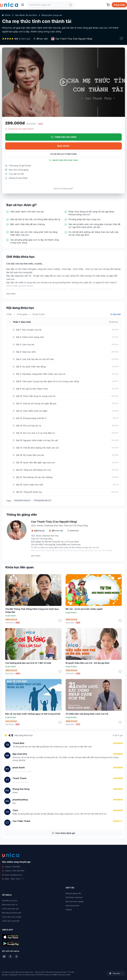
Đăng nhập (119, 5)
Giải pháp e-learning (74, 897)
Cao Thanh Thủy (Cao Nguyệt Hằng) (74, 39)
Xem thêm (11, 294)
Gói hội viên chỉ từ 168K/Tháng (63, 154)
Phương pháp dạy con (42, 500)
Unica (6, 15)
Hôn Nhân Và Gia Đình (26, 15)
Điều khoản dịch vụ (10, 905)
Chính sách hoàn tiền (11, 921)
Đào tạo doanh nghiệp (75, 901)
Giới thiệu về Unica (10, 901)
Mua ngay (63, 146)
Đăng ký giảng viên (73, 893)
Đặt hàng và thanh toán (12, 913)
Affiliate (69, 910)
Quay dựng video (73, 905)
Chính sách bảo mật (10, 909)
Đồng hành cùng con (52, 15)
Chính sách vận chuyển (12, 917)
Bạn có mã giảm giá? (63, 188)
